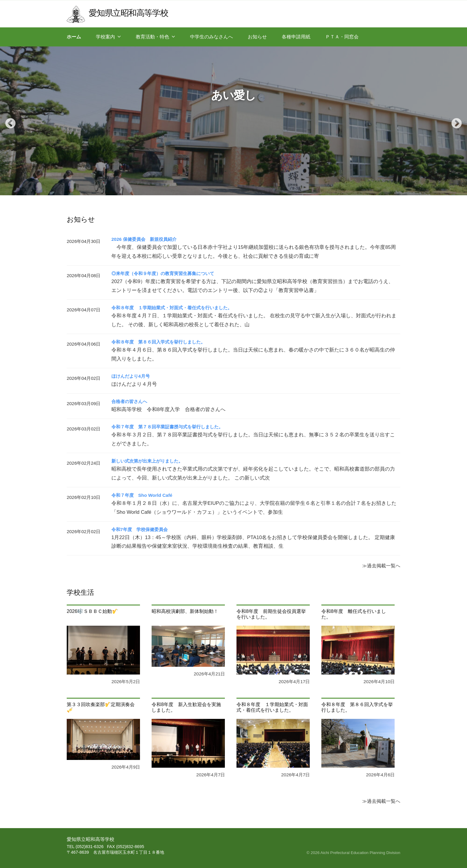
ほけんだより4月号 (132, 376)
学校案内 (105, 37)
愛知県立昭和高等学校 (130, 13)
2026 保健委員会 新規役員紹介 (146, 239)
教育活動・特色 (152, 37)
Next (454, 121)
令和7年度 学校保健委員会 (141, 529)
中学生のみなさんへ (211, 37)
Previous (7, 121)
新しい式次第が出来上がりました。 (150, 461)
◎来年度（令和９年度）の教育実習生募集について (166, 273)
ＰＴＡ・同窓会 (342, 37)
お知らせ (257, 37)
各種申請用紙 (296, 37)
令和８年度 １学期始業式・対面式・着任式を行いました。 (176, 308)
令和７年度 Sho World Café (143, 495)
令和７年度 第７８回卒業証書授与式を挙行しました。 (171, 427)
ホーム (74, 37)
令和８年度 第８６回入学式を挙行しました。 (161, 342)
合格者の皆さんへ (130, 401)
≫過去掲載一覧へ (381, 566)
